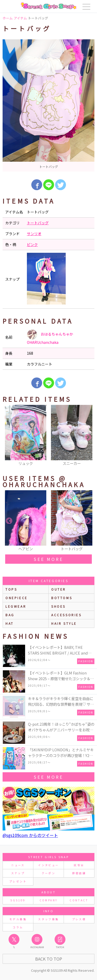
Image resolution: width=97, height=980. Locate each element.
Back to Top (49, 959)
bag (10, 615)
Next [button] (88, 437)
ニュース (18, 865)
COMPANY (49, 900)
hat (10, 623)
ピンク (32, 244)
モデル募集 (18, 919)
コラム (18, 927)
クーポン (48, 873)
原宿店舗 (79, 873)
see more (48, 559)
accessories (66, 615)
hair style (64, 623)
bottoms (62, 598)
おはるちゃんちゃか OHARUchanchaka (50, 337)
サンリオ (34, 234)
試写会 (79, 865)
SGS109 (18, 900)
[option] (48, 105)
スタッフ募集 (48, 919)
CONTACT (79, 900)
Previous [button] (9, 437)
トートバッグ (38, 223)
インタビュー (48, 865)
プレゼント (18, 881)
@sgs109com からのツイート (30, 835)
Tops (11, 589)
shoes (58, 606)
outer (59, 589)
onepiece (17, 598)
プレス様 (79, 919)
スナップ (18, 873)
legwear (16, 606)
